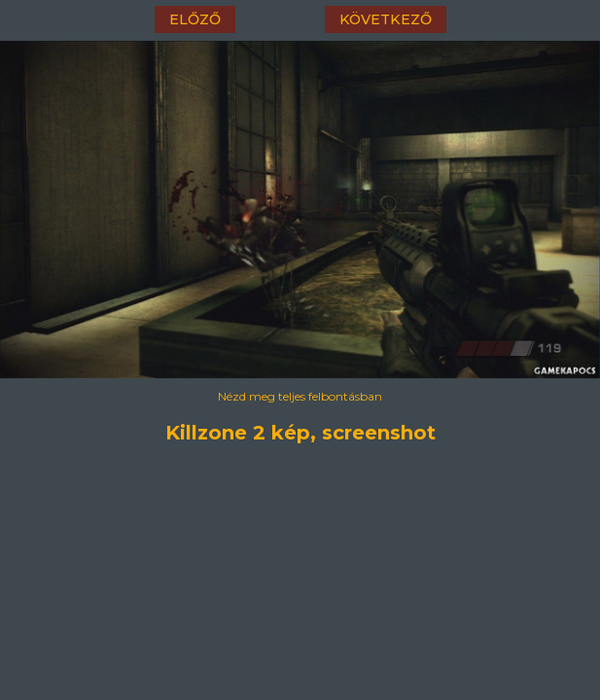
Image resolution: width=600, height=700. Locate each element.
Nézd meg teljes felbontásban (300, 396)
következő (386, 19)
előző (195, 19)
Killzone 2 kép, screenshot (300, 433)
